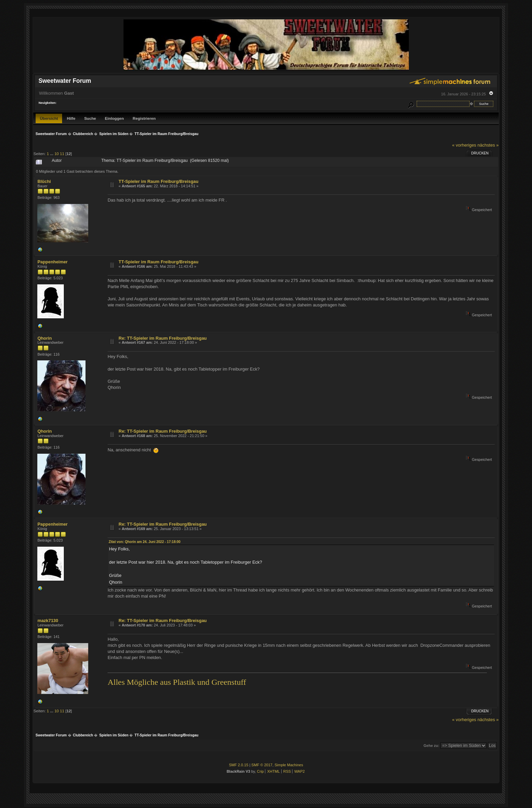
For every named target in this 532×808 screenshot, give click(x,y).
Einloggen (114, 118)
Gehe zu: (431, 746)
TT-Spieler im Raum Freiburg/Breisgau (159, 181)
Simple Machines (289, 765)
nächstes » (488, 145)
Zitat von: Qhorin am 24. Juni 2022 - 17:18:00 (145, 542)
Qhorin (44, 338)
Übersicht (49, 118)
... (52, 154)
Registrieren (144, 118)
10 (56, 154)
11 (62, 154)
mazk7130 (48, 621)
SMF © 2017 (262, 765)
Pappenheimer (52, 262)
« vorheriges (464, 145)
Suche (90, 118)
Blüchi (44, 181)
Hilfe (71, 118)
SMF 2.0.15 (239, 765)
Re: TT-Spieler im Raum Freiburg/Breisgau (163, 338)
